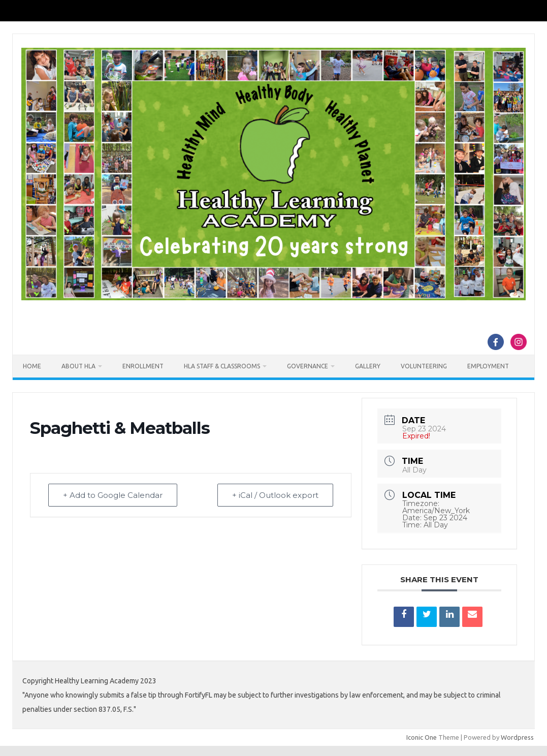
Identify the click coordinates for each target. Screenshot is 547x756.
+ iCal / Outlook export (275, 495)
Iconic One (422, 737)
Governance (308, 366)
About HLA (78, 366)
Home (32, 366)
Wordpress (517, 737)
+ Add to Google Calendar (113, 495)
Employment (488, 366)
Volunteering (424, 366)
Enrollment (143, 366)
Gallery (368, 366)
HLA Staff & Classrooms (222, 366)
